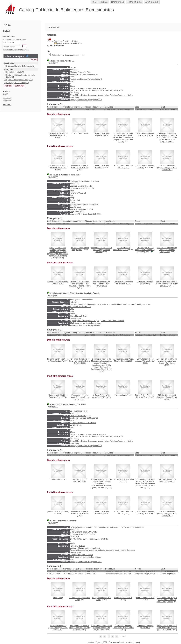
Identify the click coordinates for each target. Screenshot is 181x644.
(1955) (123, 395)
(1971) (167, 168)
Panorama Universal (78, 193)
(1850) (167, 137)
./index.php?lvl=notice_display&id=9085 (85, 214)
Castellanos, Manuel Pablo (101, 369)
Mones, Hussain (120, 361)
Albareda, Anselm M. (65, 61)
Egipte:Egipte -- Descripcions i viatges (85, 321)
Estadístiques (134, 2)
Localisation (9, 63)
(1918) (123, 167)
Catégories (9, 69)
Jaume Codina (172, 397)
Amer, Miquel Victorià (124, 139)
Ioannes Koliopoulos (167, 251)
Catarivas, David (148, 598)
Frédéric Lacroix (84, 286)
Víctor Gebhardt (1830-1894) (81, 532)
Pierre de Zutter (142, 397)
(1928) (80, 133)
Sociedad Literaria (77, 186)
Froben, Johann (100, 488)
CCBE (105, 642)
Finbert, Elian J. (126, 598)
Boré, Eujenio (77, 250)
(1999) (123, 283)
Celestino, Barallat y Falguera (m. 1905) (85, 304)
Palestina (57, 41)
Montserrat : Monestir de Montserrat (84, 74)
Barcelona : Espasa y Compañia (82, 534)
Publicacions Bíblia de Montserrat (83, 79)
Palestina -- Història (71, 41)
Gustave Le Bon (149, 361)
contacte (7, 105)
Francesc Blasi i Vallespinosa (166, 601)
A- (5, 24)
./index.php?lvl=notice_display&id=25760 (86, 446)
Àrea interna (152, 2)
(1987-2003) (145, 283)
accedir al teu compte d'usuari (15, 39)
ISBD (56, 63)
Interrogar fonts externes (75, 55)
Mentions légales (95, 642)
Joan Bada (84, 168)
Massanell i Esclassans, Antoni (121, 249)
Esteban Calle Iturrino (167, 363)
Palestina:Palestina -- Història (121, 95)
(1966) (58, 598)
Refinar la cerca (58, 55)
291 (71, 323)
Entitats (104, 2)
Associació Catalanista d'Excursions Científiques (126, 304)
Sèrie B (73, 425)
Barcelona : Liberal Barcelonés (82, 188)
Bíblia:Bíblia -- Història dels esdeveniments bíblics (89, 95)
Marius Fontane (55, 361)
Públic (50, 63)
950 (71, 212)
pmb (138, 642)
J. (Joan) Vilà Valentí (167, 629)
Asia (72, 195)
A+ (9, 25)
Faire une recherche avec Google (122, 642)
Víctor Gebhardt (70, 521)
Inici (94, 2)
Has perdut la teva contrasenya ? (16, 50)
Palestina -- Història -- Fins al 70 (69, 43)
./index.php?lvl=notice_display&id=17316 (86, 562)
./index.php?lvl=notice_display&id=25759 (86, 100)
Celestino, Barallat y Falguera (88, 293)
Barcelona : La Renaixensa (80, 307)
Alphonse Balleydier (170, 284)
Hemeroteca (117, 2)
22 (71, 97)
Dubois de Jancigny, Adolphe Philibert (103, 250)
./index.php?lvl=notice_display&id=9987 (85, 325)
